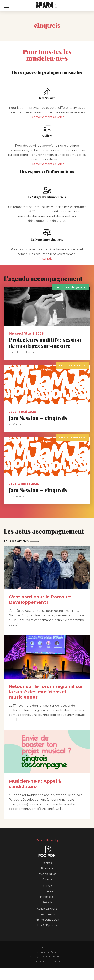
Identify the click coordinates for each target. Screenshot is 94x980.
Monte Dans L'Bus (47, 920)
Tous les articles (16, 541)
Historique (47, 891)
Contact (47, 879)
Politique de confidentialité (48, 957)
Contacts (48, 948)
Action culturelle (47, 909)
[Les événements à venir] (47, 117)
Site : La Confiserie (48, 961)
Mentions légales (48, 952)
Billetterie (47, 868)
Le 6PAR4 (47, 886)
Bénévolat (47, 902)
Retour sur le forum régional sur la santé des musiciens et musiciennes (46, 692)
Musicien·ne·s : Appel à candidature (35, 784)
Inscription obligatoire (70, 287)
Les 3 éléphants (47, 925)
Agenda (47, 863)
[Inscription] (47, 259)
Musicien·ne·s (47, 914)
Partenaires (47, 897)
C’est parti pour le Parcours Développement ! (40, 600)
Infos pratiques (47, 874)
